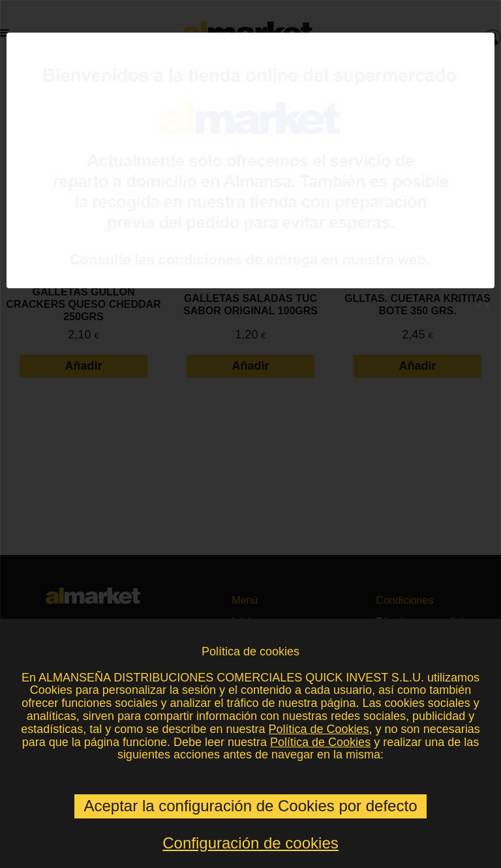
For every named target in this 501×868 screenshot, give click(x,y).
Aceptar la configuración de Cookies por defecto (251, 806)
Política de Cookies (318, 729)
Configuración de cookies (250, 843)
